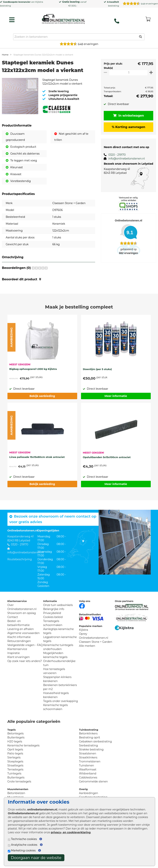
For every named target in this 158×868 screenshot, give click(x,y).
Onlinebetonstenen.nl (94, 638)
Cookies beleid (53, 617)
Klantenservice (17, 649)
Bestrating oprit (90, 737)
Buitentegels (16, 737)
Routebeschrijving (20, 559)
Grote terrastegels (19, 781)
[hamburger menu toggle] (12, 20)
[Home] (63, 19)
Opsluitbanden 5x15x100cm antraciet (107, 457)
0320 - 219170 (115, 155)
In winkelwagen (127, 116)
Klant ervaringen (19, 657)
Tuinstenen (87, 765)
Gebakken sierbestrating (96, 741)
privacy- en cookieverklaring (71, 832)
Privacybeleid (52, 613)
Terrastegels (15, 769)
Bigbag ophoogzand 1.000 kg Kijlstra (33, 369)
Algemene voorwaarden (24, 633)
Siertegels (14, 757)
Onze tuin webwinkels (58, 605)
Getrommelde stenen (94, 781)
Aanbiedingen (89, 793)
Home (5, 55)
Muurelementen (18, 789)
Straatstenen (88, 753)
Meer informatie (116, 396)
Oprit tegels (15, 749)
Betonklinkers (88, 733)
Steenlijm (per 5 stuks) (97, 369)
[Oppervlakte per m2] (127, 73)
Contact (13, 617)
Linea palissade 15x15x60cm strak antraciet (37, 457)
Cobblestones (88, 777)
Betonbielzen (16, 793)
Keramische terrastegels (23, 745)
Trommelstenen (90, 761)
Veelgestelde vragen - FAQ (25, 645)
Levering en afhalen (21, 629)
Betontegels (16, 733)
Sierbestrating (89, 745)
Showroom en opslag (22, 613)
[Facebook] (82, 606)
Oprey (83, 634)
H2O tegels (15, 741)
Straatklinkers (88, 757)
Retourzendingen (19, 641)
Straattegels (15, 765)
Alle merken (87, 646)
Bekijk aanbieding (42, 396)
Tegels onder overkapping (61, 701)
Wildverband (88, 773)
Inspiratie (14, 653)
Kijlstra (39, 2)
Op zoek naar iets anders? (25, 661)
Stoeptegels (15, 761)
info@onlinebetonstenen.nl (124, 159)
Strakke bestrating (91, 749)
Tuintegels (14, 773)
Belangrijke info (54, 609)
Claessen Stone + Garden (96, 642)
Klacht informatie (19, 637)
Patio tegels (15, 753)
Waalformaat (88, 769)
